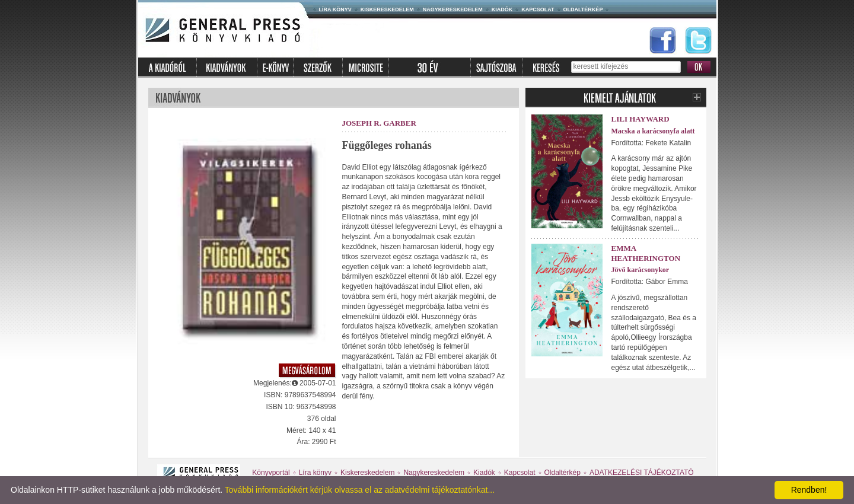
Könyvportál (271, 473)
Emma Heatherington (646, 253)
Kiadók (502, 9)
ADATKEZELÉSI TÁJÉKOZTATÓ (642, 473)
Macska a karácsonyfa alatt (653, 131)
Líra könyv (335, 9)
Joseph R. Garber (379, 123)
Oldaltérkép (583, 9)
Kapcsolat (538, 9)
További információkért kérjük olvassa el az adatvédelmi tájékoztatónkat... (360, 490)
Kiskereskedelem (387, 9)
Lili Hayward (640, 119)
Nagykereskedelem (453, 9)
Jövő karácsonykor (640, 270)
